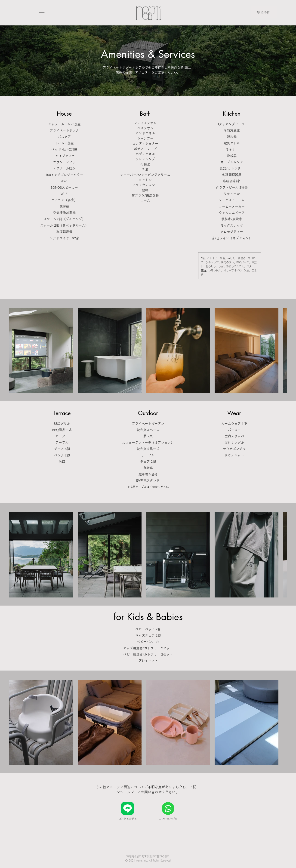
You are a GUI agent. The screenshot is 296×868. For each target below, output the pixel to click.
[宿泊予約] (264, 12)
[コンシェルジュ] (128, 812)
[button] (42, 12)
